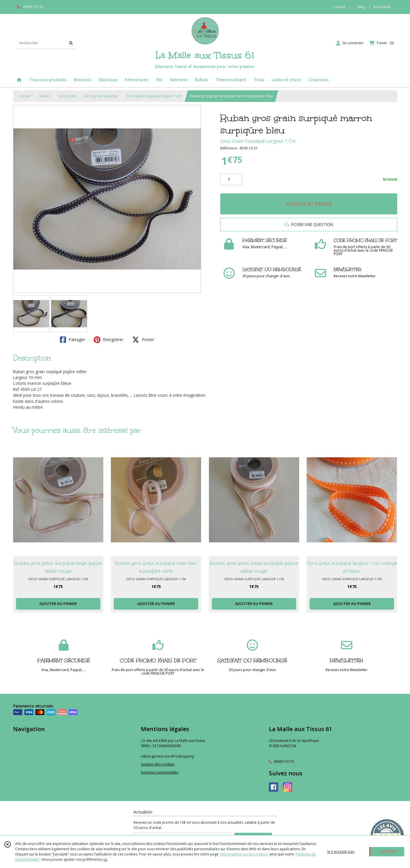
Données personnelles (159, 772)
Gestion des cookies (158, 764)
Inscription (382, 7)
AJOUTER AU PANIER (309, 204)
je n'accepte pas (341, 852)
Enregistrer (109, 340)
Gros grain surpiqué (101, 96)
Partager (72, 340)
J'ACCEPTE (387, 852)
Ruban (45, 96)
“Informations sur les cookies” (244, 854)
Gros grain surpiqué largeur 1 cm (154, 96)
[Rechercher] (71, 43)
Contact (339, 7)
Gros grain (67, 96)
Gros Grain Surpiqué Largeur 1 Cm (258, 141)
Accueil (25, 96)
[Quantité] (231, 179)
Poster (143, 340)
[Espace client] (350, 43)
